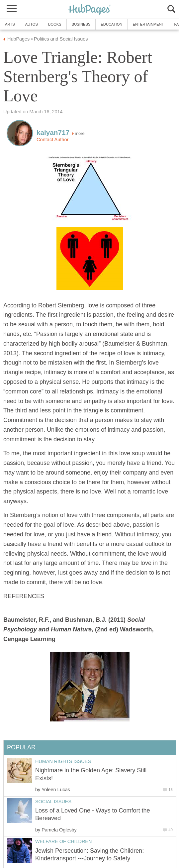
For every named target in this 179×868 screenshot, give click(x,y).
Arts (10, 24)
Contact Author (52, 140)
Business (81, 24)
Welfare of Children (63, 841)
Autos (32, 24)
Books (55, 24)
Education (111, 24)
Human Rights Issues (63, 761)
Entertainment (148, 24)
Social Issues (53, 802)
